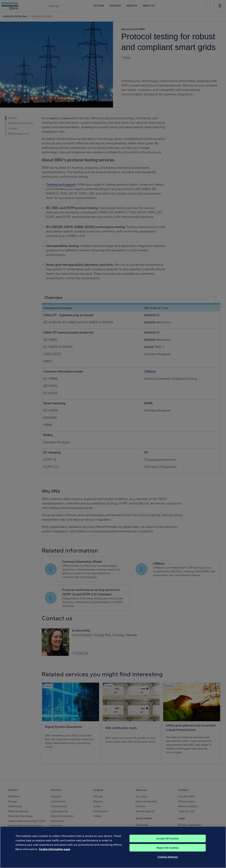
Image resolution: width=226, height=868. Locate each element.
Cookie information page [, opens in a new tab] (55, 853)
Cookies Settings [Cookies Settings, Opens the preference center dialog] (168, 860)
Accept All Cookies (168, 842)
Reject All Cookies (168, 851)
